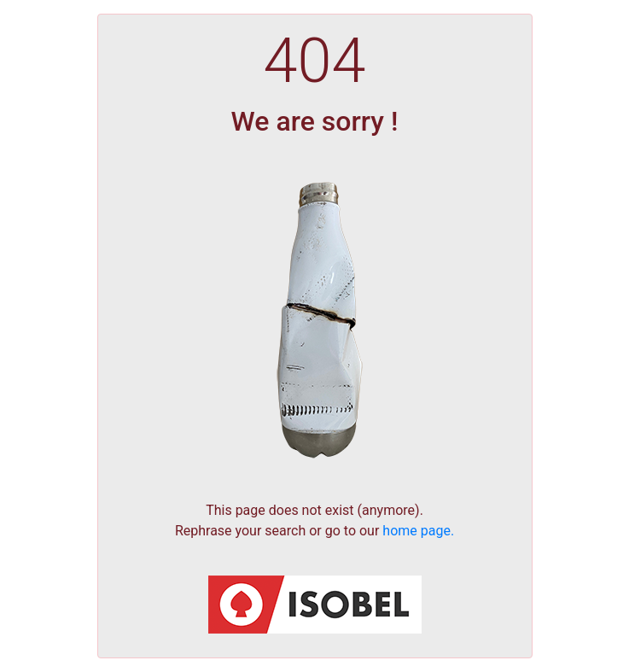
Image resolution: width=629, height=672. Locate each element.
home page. (418, 531)
